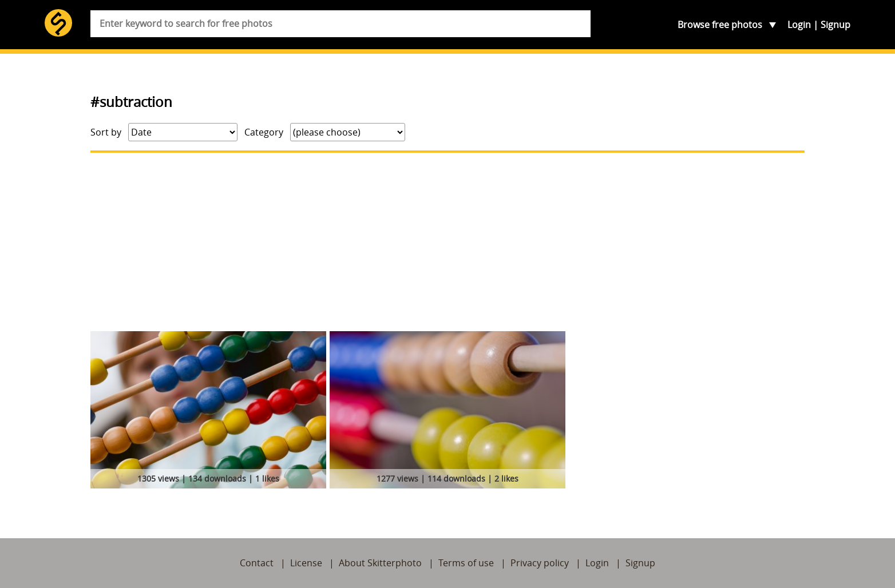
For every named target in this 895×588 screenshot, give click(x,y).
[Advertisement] (447, 242)
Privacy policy (540, 563)
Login (799, 25)
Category (264, 132)
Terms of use (466, 563)
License (306, 563)
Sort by (106, 132)
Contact (257, 563)
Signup (835, 25)
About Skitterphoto (380, 563)
